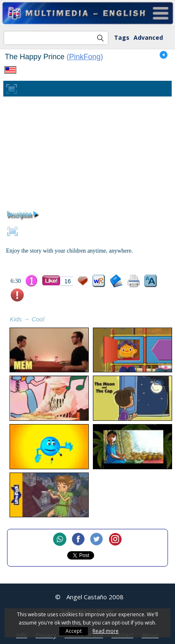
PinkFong (85, 57)
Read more (106, 631)
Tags (122, 37)
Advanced (148, 37)
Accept (74, 631)
